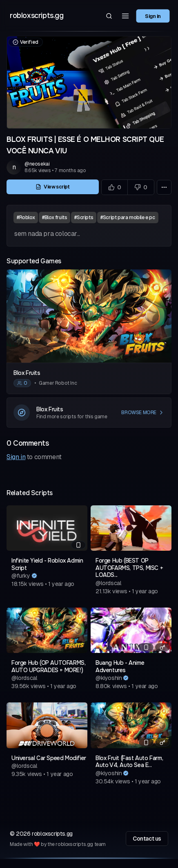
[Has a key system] (162, 647)
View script (53, 187)
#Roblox (26, 218)
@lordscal (108, 583)
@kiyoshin (109, 678)
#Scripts (84, 218)
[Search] (109, 16)
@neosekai (37, 164)
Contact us (147, 839)
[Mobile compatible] (78, 545)
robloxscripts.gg (37, 16)
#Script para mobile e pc (128, 218)
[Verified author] (34, 576)
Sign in (153, 16)
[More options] (164, 187)
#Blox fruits (55, 218)
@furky (21, 576)
